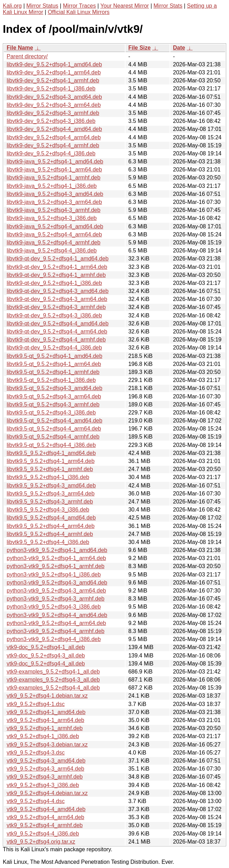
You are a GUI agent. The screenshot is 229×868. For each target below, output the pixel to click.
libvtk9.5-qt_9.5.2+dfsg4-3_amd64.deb (55, 388)
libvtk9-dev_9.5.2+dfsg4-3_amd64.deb (54, 97)
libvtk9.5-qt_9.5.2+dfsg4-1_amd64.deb (55, 356)
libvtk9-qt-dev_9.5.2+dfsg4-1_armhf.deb (56, 275)
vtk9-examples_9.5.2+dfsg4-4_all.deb (53, 688)
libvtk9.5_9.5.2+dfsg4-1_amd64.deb (51, 453)
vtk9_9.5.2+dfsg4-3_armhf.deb (45, 777)
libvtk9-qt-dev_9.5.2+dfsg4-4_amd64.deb (58, 323)
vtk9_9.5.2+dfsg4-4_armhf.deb (45, 825)
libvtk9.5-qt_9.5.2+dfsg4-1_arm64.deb (54, 364)
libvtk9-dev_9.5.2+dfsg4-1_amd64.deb (54, 64)
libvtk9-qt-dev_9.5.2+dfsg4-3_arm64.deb (57, 299)
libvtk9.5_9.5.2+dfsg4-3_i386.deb (48, 510)
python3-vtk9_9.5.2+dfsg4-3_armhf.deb (56, 599)
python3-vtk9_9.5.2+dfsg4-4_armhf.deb (56, 631)
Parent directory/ (27, 56)
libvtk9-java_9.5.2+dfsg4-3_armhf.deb (53, 210)
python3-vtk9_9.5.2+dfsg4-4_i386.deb (54, 639)
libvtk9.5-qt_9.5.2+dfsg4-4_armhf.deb (53, 437)
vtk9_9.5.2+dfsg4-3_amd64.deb (46, 761)
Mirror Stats (168, 6)
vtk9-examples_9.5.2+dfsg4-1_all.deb (53, 672)
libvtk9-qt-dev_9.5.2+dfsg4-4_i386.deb (54, 348)
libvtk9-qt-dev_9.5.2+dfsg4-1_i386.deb (54, 283)
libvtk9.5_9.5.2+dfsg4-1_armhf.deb (50, 469)
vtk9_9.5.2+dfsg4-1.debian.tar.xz (47, 696)
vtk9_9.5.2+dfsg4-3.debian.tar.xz (47, 745)
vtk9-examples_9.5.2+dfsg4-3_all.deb (53, 680)
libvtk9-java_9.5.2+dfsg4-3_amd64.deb (55, 194)
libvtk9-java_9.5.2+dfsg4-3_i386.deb (52, 218)
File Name (20, 48)
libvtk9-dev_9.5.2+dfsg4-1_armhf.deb (53, 80)
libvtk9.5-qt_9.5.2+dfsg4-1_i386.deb (51, 380)
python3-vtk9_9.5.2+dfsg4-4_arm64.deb (56, 623)
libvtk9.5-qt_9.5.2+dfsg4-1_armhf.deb (53, 372)
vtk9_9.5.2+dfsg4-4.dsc (36, 801)
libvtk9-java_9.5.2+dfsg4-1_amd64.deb (55, 161)
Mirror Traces (79, 6)
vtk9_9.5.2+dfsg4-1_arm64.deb (45, 720)
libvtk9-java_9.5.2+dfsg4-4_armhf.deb (53, 242)
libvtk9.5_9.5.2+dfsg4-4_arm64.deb (51, 526)
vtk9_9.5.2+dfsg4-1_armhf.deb (45, 728)
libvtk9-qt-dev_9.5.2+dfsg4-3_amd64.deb (58, 291)
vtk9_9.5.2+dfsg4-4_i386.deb (43, 834)
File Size (139, 48)
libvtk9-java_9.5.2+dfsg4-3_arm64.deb (54, 202)
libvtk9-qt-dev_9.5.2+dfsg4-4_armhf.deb (56, 340)
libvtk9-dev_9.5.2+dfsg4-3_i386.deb (51, 121)
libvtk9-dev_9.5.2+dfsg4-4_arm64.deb (54, 137)
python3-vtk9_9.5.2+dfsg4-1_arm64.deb (56, 558)
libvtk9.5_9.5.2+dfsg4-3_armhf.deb (50, 502)
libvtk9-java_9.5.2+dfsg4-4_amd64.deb (55, 226)
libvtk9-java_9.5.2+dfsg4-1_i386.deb (52, 186)
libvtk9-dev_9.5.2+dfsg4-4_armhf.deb (53, 145)
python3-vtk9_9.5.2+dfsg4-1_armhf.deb (56, 566)
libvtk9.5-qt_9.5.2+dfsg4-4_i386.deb (51, 445)
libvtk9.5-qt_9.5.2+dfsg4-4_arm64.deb (54, 429)
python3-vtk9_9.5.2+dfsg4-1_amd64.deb (57, 550)
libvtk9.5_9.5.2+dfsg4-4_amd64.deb (51, 518)
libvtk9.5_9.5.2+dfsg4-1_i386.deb (48, 477)
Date (179, 48)
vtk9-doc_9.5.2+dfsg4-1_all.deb (46, 647)
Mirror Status (42, 6)
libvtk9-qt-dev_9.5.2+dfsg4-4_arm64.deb (57, 332)
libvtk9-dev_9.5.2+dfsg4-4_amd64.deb (54, 129)
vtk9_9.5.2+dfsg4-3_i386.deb (43, 785)
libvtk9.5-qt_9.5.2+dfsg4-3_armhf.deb (53, 404)
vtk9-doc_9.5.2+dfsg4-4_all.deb (46, 664)
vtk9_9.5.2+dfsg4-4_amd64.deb (46, 809)
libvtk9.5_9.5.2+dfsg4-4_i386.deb (48, 542)
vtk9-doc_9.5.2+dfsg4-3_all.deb (46, 656)
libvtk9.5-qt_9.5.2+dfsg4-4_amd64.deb (55, 421)
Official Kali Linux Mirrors (79, 12)
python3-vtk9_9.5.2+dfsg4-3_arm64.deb (56, 591)
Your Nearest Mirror (125, 6)
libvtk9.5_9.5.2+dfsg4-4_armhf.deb (50, 534)
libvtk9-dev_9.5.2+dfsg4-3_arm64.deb (54, 105)
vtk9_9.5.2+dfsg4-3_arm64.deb (45, 769)
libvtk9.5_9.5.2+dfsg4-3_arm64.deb (51, 494)
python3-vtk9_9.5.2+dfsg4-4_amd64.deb (57, 615)
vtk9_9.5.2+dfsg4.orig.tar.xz (41, 842)
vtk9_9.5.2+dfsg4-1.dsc (36, 704)
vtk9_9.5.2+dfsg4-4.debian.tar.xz (47, 793)
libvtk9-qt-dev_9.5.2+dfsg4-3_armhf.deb (56, 307)
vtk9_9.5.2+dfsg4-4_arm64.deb (45, 817)
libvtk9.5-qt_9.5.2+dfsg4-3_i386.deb (51, 413)
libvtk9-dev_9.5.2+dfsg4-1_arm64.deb (54, 72)
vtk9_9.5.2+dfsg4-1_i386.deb (43, 736)
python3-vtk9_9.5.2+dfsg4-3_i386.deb (54, 607)
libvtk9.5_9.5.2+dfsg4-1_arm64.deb (51, 461)
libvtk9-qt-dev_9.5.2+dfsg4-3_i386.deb (54, 315)
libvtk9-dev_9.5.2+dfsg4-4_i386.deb (51, 153)
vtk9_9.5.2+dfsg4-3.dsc (36, 753)
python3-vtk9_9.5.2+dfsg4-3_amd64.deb (57, 583)
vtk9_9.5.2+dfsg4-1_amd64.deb (46, 712)
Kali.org (12, 6)
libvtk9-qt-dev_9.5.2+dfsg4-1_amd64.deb (58, 259)
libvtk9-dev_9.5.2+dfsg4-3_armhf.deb (53, 113)
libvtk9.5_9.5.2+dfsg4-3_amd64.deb (51, 486)
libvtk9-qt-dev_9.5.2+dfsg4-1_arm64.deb (57, 267)
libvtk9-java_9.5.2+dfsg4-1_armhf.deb (53, 178)
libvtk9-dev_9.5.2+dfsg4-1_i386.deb (51, 89)
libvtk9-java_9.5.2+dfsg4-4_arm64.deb (54, 234)
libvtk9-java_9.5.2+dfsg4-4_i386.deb (52, 251)
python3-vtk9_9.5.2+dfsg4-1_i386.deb (54, 575)
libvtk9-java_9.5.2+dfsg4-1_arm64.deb (54, 170)
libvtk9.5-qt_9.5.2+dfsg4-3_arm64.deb (54, 396)
